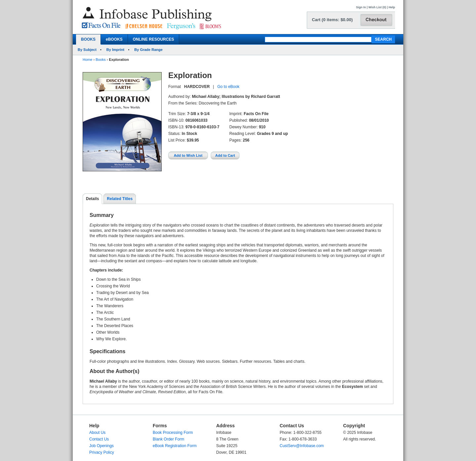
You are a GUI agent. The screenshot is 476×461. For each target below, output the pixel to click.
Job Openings (101, 446)
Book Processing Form (173, 433)
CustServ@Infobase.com (302, 446)
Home (87, 60)
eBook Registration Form (175, 446)
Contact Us (99, 439)
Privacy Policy (102, 452)
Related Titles (120, 199)
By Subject (87, 50)
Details (92, 199)
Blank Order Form (168, 439)
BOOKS (88, 39)
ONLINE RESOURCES (154, 39)
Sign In (361, 7)
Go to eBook (228, 87)
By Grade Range (148, 50)
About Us (97, 433)
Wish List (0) (377, 7)
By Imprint (115, 50)
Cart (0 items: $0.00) (332, 20)
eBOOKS (114, 39)
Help (392, 7)
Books (101, 60)
